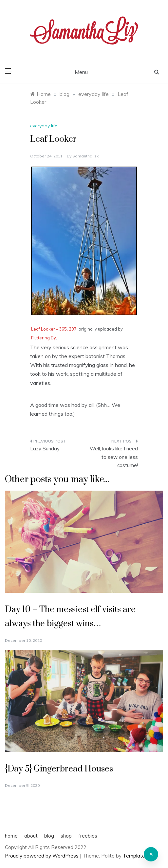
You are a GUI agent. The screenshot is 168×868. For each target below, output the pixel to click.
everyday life (44, 126)
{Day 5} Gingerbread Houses (59, 769)
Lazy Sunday (45, 449)
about (31, 836)
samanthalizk (85, 156)
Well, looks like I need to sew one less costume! (114, 457)
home (11, 836)
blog (49, 836)
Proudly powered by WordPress (42, 856)
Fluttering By (44, 338)
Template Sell (139, 856)
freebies (88, 836)
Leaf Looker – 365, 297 (54, 329)
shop (66, 836)
